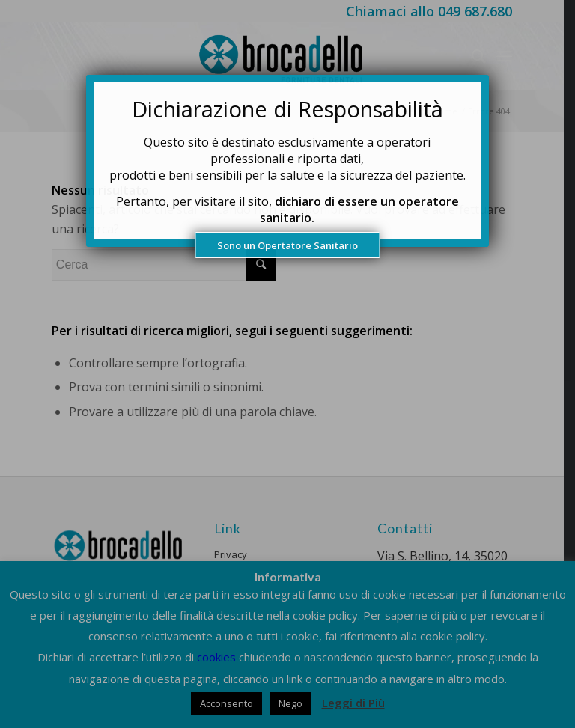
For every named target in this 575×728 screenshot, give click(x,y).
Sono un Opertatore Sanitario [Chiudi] (287, 245)
